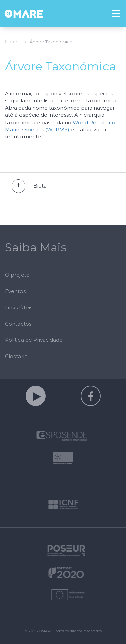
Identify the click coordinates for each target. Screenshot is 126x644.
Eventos (15, 291)
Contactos (18, 324)
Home (12, 42)
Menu (119, 9)
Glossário (16, 356)
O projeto (17, 275)
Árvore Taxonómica (51, 42)
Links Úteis (19, 308)
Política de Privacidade (34, 340)
